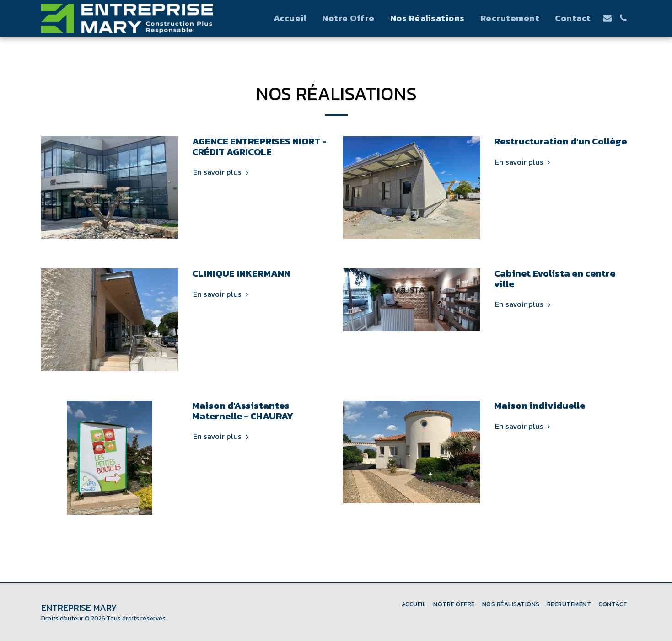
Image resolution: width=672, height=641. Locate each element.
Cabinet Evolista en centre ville (555, 278)
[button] (607, 18)
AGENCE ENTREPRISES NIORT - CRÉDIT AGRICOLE (259, 146)
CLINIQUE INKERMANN (241, 273)
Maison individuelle (540, 405)
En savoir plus (222, 173)
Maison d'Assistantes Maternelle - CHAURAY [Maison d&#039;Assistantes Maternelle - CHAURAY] (243, 411)
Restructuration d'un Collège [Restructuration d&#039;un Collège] (560, 141)
